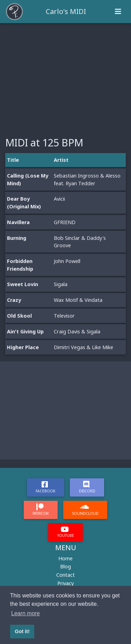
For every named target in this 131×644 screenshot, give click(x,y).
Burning (17, 238)
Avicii (59, 199)
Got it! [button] (22, 631)
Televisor (64, 316)
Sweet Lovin (23, 284)
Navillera (18, 222)
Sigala (61, 284)
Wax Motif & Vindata (78, 300)
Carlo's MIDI (66, 11)
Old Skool (19, 316)
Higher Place (23, 347)
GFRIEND (65, 222)
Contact (65, 575)
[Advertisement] (65, 76)
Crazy (14, 300)
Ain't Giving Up (25, 331)
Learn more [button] (26, 613)
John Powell (67, 261)
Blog (65, 566)
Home (65, 558)
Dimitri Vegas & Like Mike (83, 347)
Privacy (65, 583)
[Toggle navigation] (118, 12)
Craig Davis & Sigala (77, 331)
